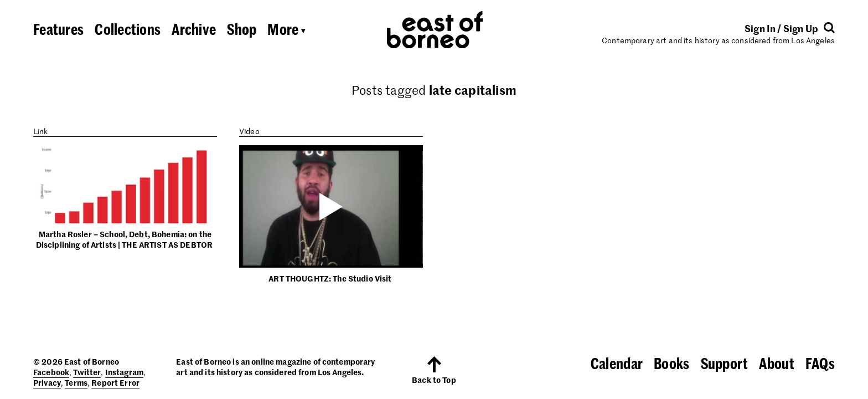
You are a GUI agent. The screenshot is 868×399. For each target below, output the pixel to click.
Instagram (124, 372)
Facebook (51, 372)
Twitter (87, 372)
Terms (76, 382)
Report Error (115, 382)
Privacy (47, 382)
